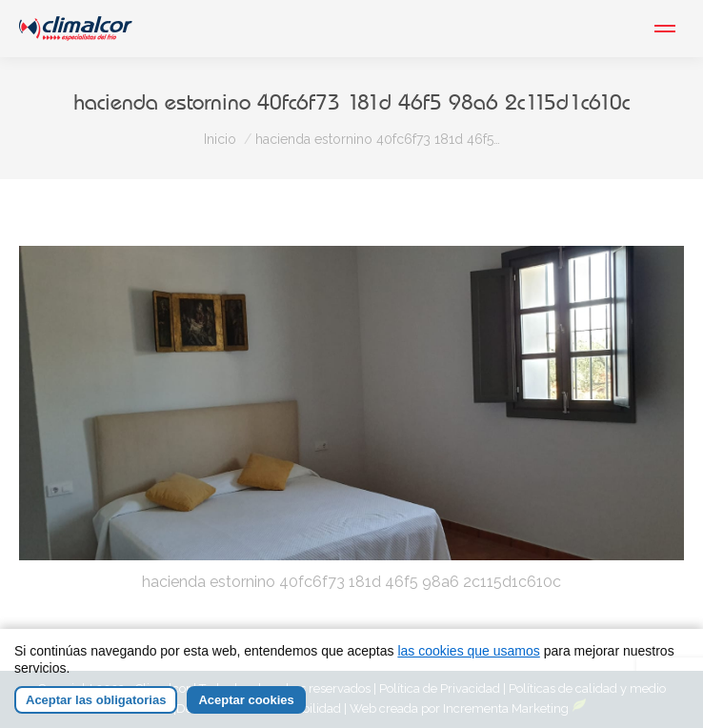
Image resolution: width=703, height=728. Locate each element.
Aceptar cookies (246, 700)
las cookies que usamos (468, 651)
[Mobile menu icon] (665, 29)
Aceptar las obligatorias (96, 700)
